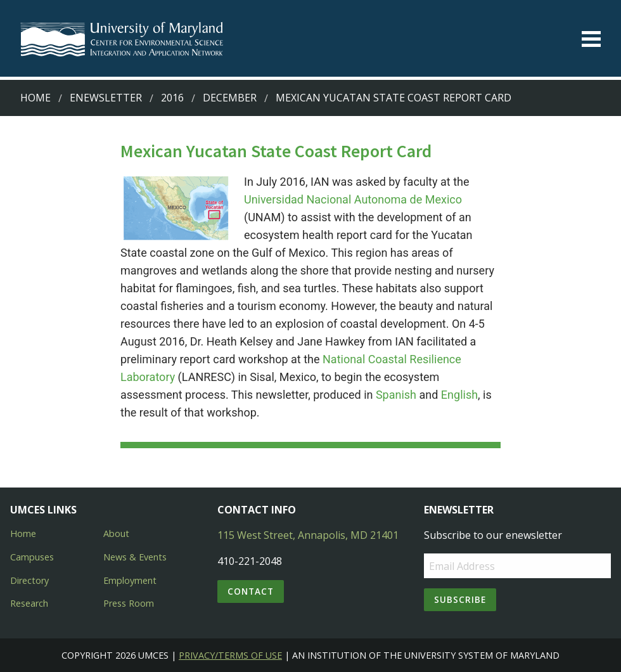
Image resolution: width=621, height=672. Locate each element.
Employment (130, 580)
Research (29, 603)
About (116, 533)
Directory (29, 580)
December (230, 98)
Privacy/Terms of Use (230, 655)
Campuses (32, 557)
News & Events (135, 557)
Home (35, 98)
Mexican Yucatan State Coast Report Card (394, 98)
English (459, 395)
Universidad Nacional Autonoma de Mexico (353, 199)
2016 (172, 98)
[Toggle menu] (591, 39)
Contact (251, 591)
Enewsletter (106, 98)
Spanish (398, 395)
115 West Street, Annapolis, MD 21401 (308, 535)
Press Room (129, 603)
